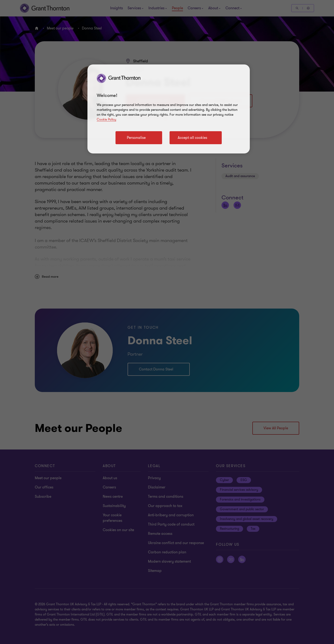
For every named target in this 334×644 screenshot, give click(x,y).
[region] (169, 109)
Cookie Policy (106, 120)
